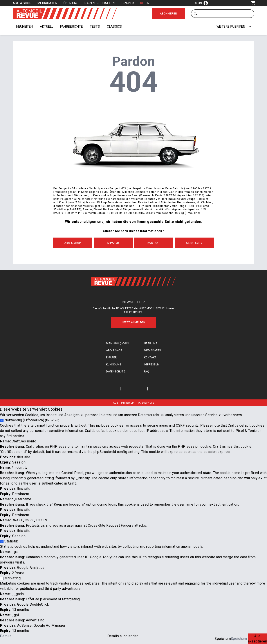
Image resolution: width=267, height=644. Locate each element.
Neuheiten (25, 27)
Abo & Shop (22, 3)
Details (6, 636)
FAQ (147, 372)
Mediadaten (47, 3)
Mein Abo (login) (118, 343)
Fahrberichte (71, 27)
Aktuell (47, 27)
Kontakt (154, 243)
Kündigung (114, 365)
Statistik (11, 541)
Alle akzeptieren (257, 639)
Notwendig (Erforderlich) (32, 420)
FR (148, 3)
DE (142, 3)
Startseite (194, 243)
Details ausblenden (123, 636)
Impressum (152, 365)
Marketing (13, 578)
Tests (95, 27)
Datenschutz (116, 372)
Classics (114, 27)
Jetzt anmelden (133, 322)
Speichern (223, 639)
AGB (116, 403)
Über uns (71, 3)
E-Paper (127, 3)
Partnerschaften (100, 3)
